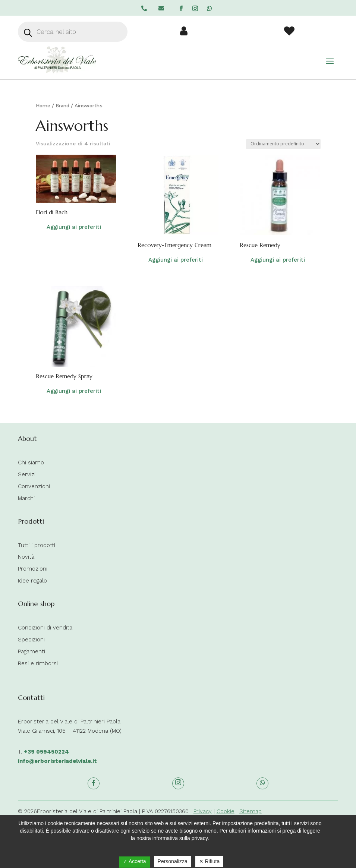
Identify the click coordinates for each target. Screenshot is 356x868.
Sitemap (251, 811)
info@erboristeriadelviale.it (57, 761)
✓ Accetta (135, 861)
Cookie (226, 811)
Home (43, 105)
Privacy (203, 811)
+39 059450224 (46, 752)
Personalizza (173, 861)
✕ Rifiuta (209, 861)
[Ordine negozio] (283, 144)
